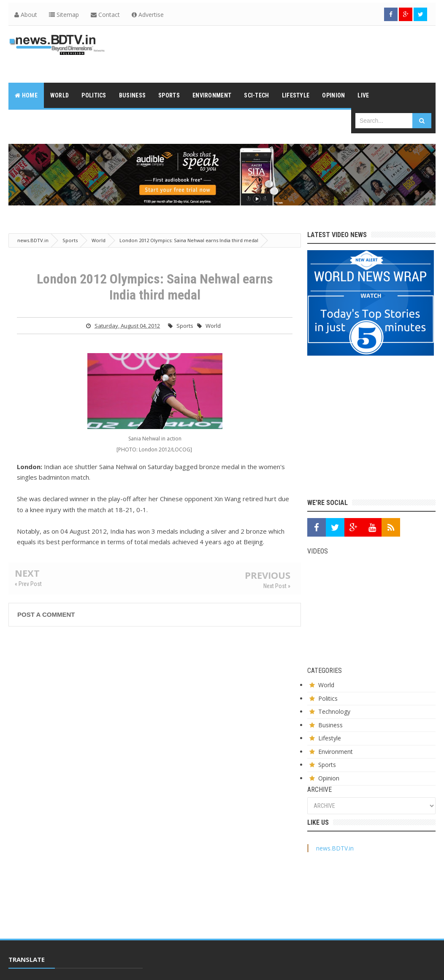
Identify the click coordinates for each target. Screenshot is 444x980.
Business (330, 725)
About (26, 15)
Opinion (329, 778)
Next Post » (277, 586)
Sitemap (64, 15)
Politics (328, 698)
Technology (334, 711)
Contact (105, 15)
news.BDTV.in (335, 848)
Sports (185, 326)
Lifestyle (330, 738)
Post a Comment (46, 614)
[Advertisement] (282, 53)
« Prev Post (28, 584)
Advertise (148, 15)
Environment (336, 752)
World (213, 326)
